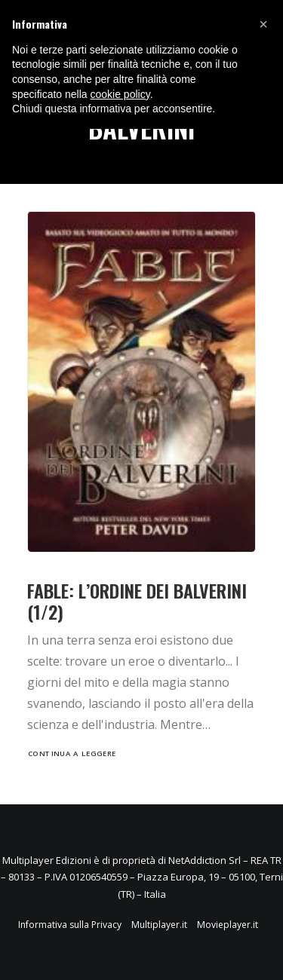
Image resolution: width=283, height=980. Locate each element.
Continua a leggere (72, 754)
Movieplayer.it (228, 925)
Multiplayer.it (159, 925)
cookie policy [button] (120, 94)
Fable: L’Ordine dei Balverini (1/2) (137, 601)
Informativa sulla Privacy (70, 925)
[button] (263, 24)
